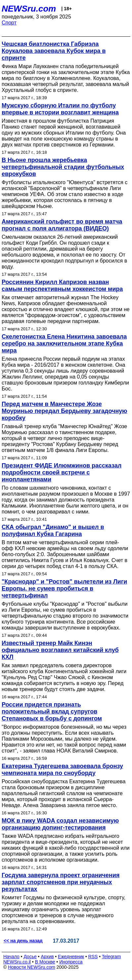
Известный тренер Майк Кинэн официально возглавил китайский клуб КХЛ (60, 650)
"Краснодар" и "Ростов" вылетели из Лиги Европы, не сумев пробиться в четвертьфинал (64, 589)
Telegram (112, 957)
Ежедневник (71, 957)
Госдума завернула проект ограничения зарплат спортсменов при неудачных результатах (61, 882)
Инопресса (71, 962)
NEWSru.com (29, 9)
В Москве (45, 962)
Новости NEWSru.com (32, 967)
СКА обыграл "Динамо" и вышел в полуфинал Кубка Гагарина (53, 531)
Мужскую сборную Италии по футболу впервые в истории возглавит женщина (60, 109)
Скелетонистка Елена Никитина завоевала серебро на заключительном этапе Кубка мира (64, 344)
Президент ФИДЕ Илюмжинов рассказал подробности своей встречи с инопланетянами (62, 472)
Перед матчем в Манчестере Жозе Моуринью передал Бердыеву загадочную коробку (65, 411)
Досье (30, 957)
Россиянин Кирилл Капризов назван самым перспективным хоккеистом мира (62, 286)
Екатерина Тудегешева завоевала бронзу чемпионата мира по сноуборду (62, 770)
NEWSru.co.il (17, 962)
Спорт (9, 23)
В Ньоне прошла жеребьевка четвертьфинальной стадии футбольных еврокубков (63, 167)
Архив (47, 957)
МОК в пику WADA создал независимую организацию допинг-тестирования (60, 824)
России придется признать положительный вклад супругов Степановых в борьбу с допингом (52, 712)
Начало (11, 957)
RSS (93, 957)
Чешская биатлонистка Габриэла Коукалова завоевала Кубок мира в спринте (54, 51)
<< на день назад (23, 941)
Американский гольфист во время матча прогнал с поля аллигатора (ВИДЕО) (62, 225)
